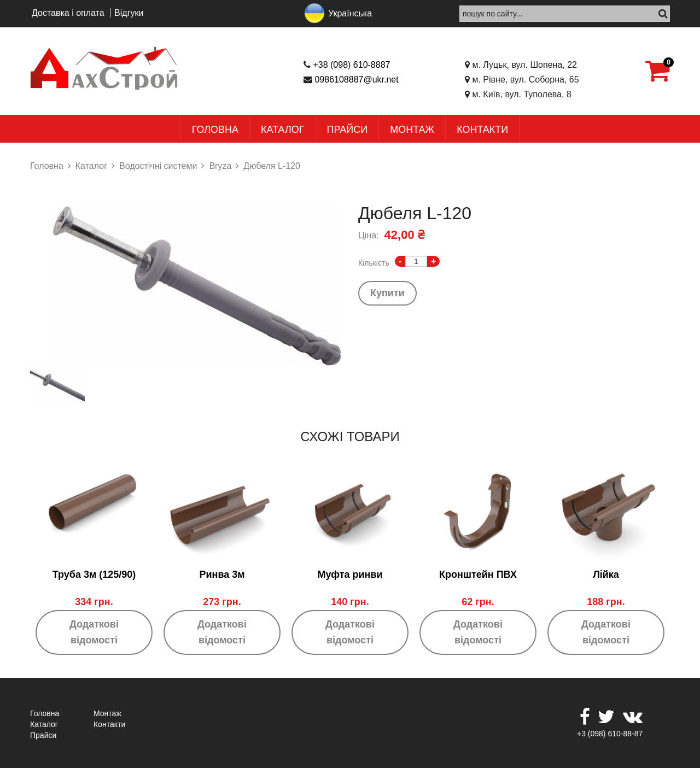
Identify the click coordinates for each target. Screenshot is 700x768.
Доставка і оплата (68, 13)
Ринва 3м (222, 574)
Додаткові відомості (94, 632)
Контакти (482, 130)
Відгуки (129, 13)
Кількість (374, 263)
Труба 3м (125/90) (94, 574)
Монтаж (412, 130)
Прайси (348, 130)
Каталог (282, 130)
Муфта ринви (350, 574)
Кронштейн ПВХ (478, 574)
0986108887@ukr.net (356, 80)
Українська (350, 13)
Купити (387, 293)
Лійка (606, 574)
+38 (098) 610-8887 (351, 65)
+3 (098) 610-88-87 (610, 734)
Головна (215, 130)
